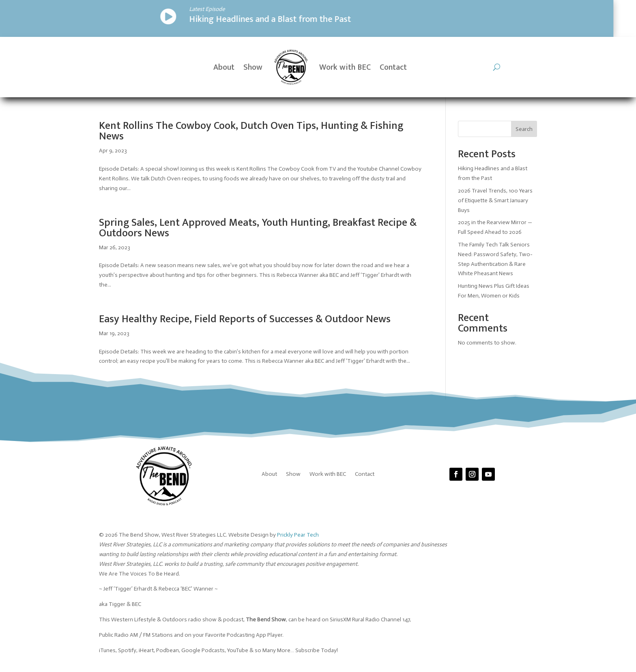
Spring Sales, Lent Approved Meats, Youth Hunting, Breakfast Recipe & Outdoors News (258, 228)
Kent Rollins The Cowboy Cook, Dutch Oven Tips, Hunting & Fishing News (251, 131)
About (224, 67)
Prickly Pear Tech (298, 535)
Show (253, 67)
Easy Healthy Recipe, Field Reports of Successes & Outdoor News (245, 319)
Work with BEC (345, 67)
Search (524, 129)
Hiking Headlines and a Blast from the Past (145, 19)
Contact (393, 67)
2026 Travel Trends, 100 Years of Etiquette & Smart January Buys (495, 200)
